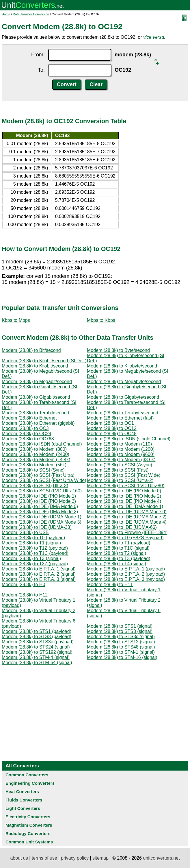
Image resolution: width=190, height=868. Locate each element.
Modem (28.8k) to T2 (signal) (117, 553)
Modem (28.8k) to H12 (25, 595)
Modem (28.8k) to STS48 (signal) (121, 647)
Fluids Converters (24, 800)
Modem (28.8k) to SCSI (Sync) (33, 470)
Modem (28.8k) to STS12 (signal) (121, 642)
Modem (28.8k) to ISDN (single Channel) (129, 439)
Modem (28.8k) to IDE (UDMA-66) (122, 527)
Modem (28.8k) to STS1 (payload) (37, 631)
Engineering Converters (30, 783)
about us (19, 858)
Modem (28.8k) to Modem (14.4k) (36, 460)
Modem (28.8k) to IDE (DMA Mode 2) (40, 512)
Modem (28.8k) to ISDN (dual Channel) (42, 444)
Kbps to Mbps (16, 320)
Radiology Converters (28, 833)
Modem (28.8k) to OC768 (28, 439)
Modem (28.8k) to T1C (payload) (35, 553)
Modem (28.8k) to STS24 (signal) (36, 647)
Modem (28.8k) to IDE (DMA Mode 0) (40, 506)
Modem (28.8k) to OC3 (25, 428)
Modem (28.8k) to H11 (110, 584)
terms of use (44, 858)
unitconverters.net (161, 858)
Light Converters (23, 808)
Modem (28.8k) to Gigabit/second (36, 397)
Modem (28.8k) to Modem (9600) (121, 454)
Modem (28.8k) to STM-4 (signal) (36, 657)
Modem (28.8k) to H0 (23, 584)
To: (41, 70)
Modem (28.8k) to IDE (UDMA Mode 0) (127, 512)
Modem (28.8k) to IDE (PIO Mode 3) (39, 501)
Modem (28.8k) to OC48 (112, 434)
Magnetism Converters (29, 825)
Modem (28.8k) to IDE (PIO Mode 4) (124, 501)
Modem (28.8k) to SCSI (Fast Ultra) (38, 475)
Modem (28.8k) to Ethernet (29, 418)
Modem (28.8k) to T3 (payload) (119, 558)
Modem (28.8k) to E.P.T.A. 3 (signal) (39, 579)
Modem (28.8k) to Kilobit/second (35, 366)
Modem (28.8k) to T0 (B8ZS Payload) (125, 538)
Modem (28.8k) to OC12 (112, 428)
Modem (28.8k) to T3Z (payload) (35, 564)
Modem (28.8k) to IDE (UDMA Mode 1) (42, 517)
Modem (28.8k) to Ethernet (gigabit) (38, 423)
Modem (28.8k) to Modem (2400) (36, 454)
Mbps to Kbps (101, 320)
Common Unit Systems (29, 842)
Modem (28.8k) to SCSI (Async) (120, 465)
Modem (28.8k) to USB (25, 532)
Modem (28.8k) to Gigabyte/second (123, 397)
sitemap (100, 858)
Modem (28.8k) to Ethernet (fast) (120, 418)
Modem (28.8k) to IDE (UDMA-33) (37, 527)
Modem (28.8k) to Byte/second (118, 350)
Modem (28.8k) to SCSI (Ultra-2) (120, 480)
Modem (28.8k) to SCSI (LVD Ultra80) (126, 486)
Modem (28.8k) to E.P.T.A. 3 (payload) (126, 579)
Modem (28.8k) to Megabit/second (37, 382)
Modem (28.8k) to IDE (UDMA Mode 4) (127, 522)
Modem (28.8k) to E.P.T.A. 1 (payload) (126, 569)
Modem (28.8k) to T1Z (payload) (35, 548)
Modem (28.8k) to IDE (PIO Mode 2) (124, 496)
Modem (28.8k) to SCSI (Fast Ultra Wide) (44, 480)
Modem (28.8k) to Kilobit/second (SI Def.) (44, 361)
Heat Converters (22, 792)
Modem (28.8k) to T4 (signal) (117, 564)
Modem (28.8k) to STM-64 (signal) (37, 663)
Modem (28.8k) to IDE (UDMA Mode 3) (42, 522)
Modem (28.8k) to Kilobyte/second (122, 366)
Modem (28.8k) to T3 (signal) (31, 558)
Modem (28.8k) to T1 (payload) (119, 543)
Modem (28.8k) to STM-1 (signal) (121, 652)
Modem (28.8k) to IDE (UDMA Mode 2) (127, 517)
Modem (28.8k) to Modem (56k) (34, 465)
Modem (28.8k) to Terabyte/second (123, 413)
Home (6, 14)
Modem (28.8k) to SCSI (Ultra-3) (35, 486)
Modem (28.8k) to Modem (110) (119, 444)
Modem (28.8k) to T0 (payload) (33, 538)
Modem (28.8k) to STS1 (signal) (120, 626)
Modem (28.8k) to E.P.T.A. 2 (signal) (39, 574)
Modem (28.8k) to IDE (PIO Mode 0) (124, 491)
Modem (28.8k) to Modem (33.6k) (121, 460)
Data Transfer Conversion (31, 14)
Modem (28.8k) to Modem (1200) (121, 449)
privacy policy (75, 858)
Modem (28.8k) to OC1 (110, 423)
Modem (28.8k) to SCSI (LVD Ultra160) (42, 491)
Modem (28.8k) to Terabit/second (36, 413)
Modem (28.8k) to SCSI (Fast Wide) (124, 475)
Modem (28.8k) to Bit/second (31, 350)
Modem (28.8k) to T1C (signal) (118, 548)
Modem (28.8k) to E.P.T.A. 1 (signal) (39, 569)
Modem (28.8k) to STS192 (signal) (37, 652)
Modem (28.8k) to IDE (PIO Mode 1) (39, 496)
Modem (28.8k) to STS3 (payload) (37, 637)
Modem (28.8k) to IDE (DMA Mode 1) (125, 506)
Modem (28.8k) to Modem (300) (34, 449)
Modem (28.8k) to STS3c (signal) (121, 637)
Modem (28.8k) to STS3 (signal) (120, 631)
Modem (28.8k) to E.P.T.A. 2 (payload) (126, 574)
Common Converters (27, 775)
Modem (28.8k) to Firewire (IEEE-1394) (127, 532)
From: (38, 55)
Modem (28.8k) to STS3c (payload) (38, 642)
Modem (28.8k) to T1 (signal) (31, 543)
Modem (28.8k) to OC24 (27, 434)
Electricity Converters (28, 817)
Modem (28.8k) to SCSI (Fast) (118, 470)
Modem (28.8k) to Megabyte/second (124, 382)
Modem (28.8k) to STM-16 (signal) (122, 657)
